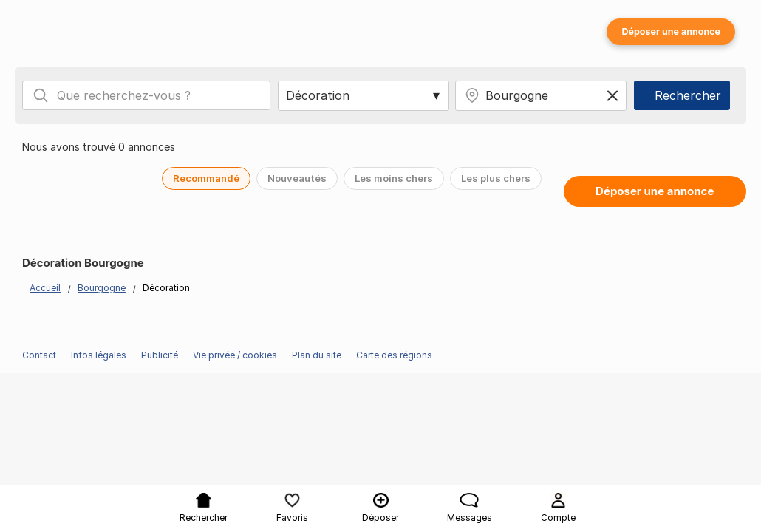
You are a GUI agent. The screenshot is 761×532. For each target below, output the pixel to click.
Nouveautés (297, 178)
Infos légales (99, 355)
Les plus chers (496, 178)
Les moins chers (394, 178)
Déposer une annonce (671, 31)
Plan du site (317, 355)
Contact (39, 355)
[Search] (41, 95)
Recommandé (206, 178)
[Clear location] (612, 95)
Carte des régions (394, 355)
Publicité (160, 355)
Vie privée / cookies (235, 355)
